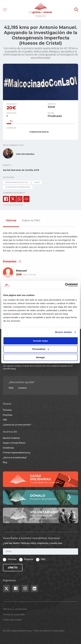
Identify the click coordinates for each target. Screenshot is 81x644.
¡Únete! (13, 568)
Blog (5, 462)
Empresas (8, 415)
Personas (7, 410)
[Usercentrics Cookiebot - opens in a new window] (65, 285)
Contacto (22, 388)
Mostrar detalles (64, 332)
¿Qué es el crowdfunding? (15, 458)
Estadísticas (8, 448)
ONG (5, 420)
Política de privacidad (14, 615)
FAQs (11, 388)
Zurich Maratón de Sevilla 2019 (21, 170)
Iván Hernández (25, 154)
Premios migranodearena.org (16, 453)
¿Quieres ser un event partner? (17, 425)
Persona (12, 559)
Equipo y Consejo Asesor (14, 443)
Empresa (29, 559)
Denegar (40, 357)
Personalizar (41, 349)
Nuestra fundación (11, 438)
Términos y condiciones (15, 609)
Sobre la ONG (31, 221)
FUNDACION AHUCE (39, 132)
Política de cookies (12, 620)
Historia (11, 221)
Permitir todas (40, 341)
